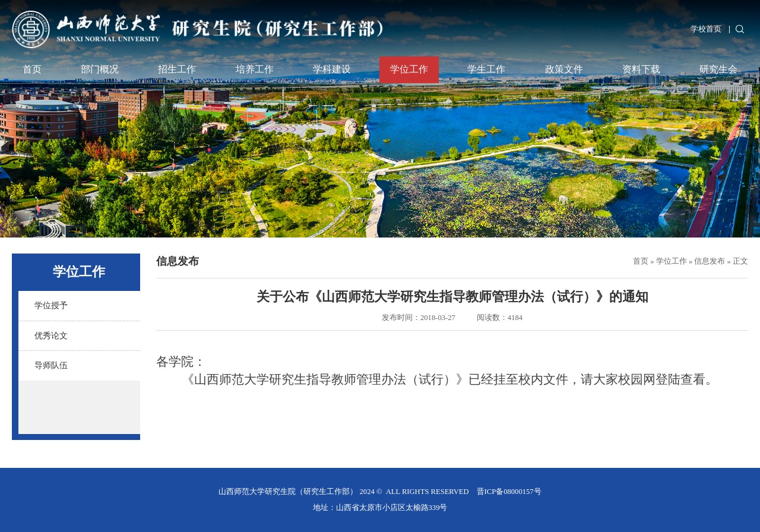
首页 (32, 69)
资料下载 (641, 69)
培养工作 (255, 69)
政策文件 (564, 69)
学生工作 (486, 69)
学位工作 (409, 69)
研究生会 (718, 69)
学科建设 (332, 69)
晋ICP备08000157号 (509, 492)
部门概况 (100, 69)
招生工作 (177, 69)
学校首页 (706, 29)
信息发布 (710, 261)
